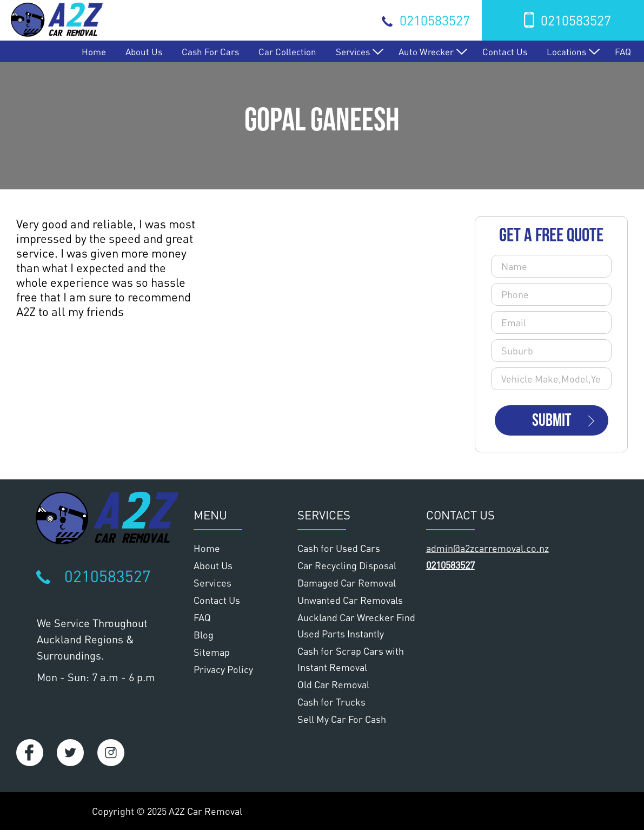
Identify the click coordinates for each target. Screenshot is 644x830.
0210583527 (435, 20)
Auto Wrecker (426, 51)
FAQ (623, 51)
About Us (144, 51)
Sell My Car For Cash (342, 719)
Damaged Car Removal (347, 583)
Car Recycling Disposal (347, 565)
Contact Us (505, 51)
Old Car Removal (333, 684)
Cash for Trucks (331, 702)
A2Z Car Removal (205, 811)
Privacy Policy (223, 669)
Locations (566, 51)
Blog (204, 635)
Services (353, 51)
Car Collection (287, 51)
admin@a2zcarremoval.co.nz (487, 548)
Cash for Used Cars (339, 548)
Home (94, 51)
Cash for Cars (210, 51)
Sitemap (212, 652)
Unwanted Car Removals (350, 600)
